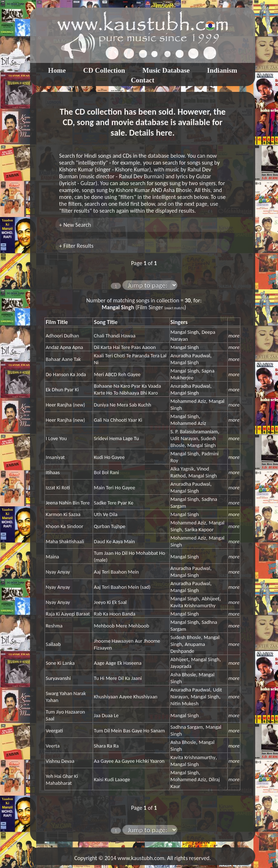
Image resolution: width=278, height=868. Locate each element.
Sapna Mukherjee (193, 374)
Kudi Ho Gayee (109, 457)
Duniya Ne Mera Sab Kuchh (122, 405)
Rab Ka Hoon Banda (115, 614)
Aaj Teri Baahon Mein (116, 572)
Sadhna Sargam (187, 727)
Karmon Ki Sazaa (63, 514)
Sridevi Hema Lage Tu (116, 438)
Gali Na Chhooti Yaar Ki (118, 420)
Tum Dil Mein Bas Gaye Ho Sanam (129, 731)
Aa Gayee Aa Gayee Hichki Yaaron (129, 761)
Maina (52, 557)
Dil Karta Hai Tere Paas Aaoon (125, 347)
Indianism (222, 70)
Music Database (166, 70)
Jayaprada (181, 666)
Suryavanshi (58, 678)
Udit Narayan (184, 438)
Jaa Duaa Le (106, 715)
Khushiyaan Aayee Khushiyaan (126, 697)
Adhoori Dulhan (62, 336)
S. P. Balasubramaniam (194, 431)
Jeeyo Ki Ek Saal (110, 602)
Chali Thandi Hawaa (115, 336)
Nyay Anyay (58, 572)
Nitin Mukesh (185, 703)
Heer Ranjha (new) (65, 405)
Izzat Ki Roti (58, 488)
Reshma (54, 626)
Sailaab (53, 644)
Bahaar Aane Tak (63, 359)
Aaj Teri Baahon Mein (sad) (122, 587)
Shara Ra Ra (106, 746)
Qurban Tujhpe (109, 526)
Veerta (52, 746)
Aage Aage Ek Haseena (118, 663)
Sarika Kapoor (199, 529)
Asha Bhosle (183, 675)
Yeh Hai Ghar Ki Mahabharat (62, 780)
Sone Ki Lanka (60, 663)
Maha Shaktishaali (65, 541)
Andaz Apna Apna (64, 347)
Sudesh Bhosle (186, 637)
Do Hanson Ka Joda (66, 374)
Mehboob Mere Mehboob (121, 626)
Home (57, 70)
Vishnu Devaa (60, 761)
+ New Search (75, 225)
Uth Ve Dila (106, 514)
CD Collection (104, 70)
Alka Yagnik (182, 469)
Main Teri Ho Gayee (114, 488)
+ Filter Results (76, 246)
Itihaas (53, 472)
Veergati (54, 731)
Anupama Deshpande (188, 648)
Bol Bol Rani (106, 472)
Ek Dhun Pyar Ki (62, 390)
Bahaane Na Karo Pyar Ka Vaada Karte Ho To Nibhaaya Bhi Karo (127, 389)
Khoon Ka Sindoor (64, 526)
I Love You (56, 438)
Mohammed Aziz (188, 401)
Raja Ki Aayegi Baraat (68, 614)
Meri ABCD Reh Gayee (117, 374)
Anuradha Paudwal (190, 356)
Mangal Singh (185, 332)
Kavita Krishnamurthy (193, 605)
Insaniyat (55, 457)
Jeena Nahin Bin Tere (68, 503)
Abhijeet (210, 599)
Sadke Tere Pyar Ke (113, 503)
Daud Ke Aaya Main (114, 541)
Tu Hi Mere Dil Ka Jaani (118, 678)
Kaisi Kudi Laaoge (112, 779)
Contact (142, 80)
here (164, 133)
